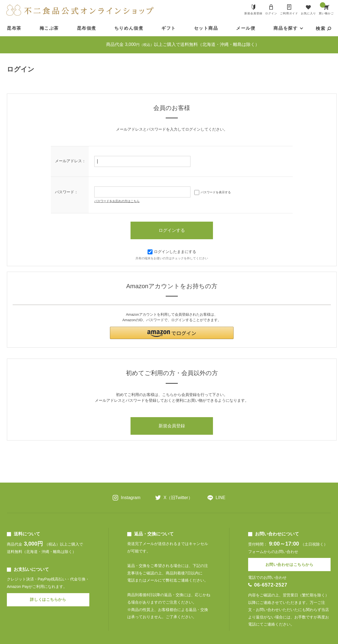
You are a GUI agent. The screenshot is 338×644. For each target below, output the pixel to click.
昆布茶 (14, 28)
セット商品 (206, 28)
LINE (221, 498)
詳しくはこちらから (48, 599)
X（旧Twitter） (178, 498)
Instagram (131, 498)
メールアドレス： (70, 161)
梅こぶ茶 (49, 28)
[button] (172, 333)
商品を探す (286, 28)
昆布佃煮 (87, 28)
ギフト (169, 28)
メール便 (246, 28)
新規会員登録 (253, 13)
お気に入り (308, 13)
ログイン (271, 13)
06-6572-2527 (271, 585)
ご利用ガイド (289, 13)
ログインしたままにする (172, 252)
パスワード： (67, 192)
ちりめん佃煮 (129, 28)
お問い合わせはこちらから (289, 565)
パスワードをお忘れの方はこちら (117, 201)
